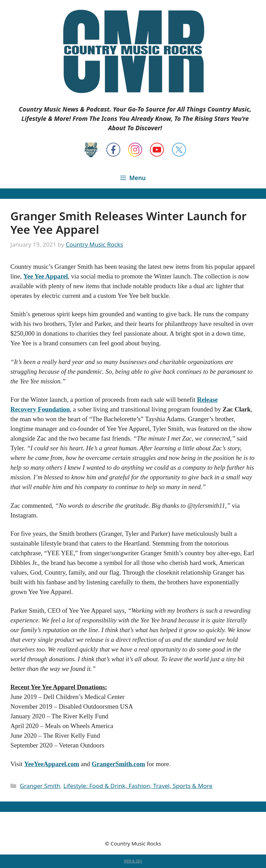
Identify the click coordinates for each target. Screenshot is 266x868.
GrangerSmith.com (118, 764)
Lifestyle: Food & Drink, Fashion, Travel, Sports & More (138, 786)
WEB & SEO (133, 861)
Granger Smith (40, 786)
